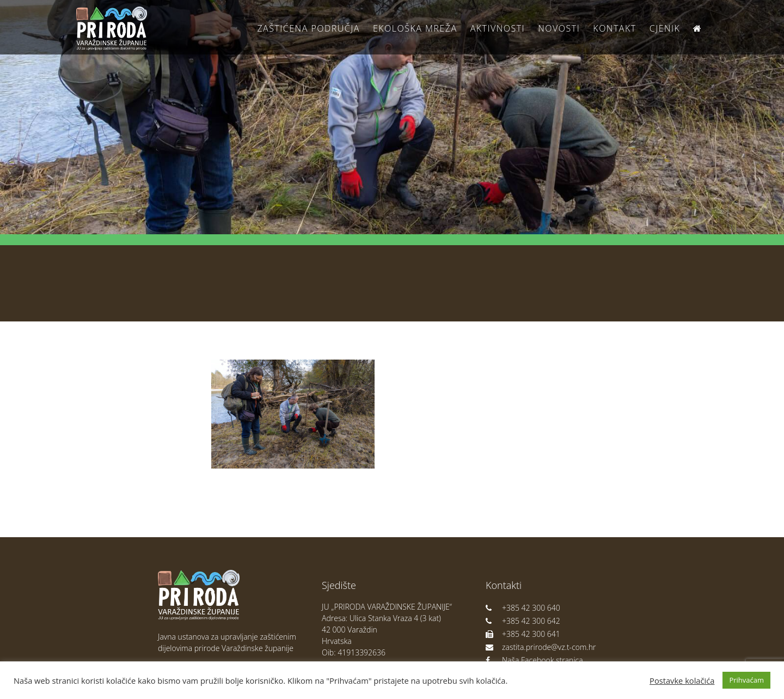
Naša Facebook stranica (534, 660)
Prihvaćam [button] (746, 680)
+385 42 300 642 (523, 621)
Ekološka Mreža (415, 28)
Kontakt (614, 28)
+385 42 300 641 (523, 634)
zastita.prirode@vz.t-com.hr (541, 647)
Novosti (559, 28)
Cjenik (665, 28)
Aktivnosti (498, 28)
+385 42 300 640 (523, 608)
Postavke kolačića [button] (682, 680)
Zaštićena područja (308, 28)
